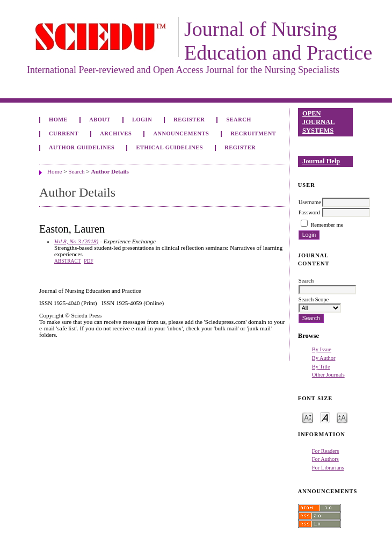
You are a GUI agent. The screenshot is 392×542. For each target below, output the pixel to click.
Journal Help (321, 161)
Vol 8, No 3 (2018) (76, 241)
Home (58, 120)
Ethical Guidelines (170, 147)
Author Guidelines (82, 147)
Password (309, 212)
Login (142, 120)
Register (189, 120)
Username (310, 202)
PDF (88, 261)
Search (238, 120)
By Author (324, 358)
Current (64, 133)
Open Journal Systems (318, 122)
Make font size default (325, 417)
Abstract (68, 261)
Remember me (327, 225)
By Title (321, 367)
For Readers (326, 451)
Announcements (181, 133)
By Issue (322, 349)
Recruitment (253, 133)
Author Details (110, 171)
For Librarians (328, 468)
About (100, 120)
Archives (116, 133)
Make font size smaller (308, 417)
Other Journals (328, 375)
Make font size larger (342, 417)
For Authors (325, 459)
